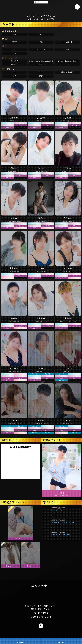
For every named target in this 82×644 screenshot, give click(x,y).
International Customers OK (41, 61)
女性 (41, 35)
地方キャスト (15, 65)
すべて (15, 42)
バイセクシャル (67, 42)
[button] (44, 469)
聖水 (41, 72)
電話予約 (20, 643)
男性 (15, 35)
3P (15, 76)
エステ (67, 65)
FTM (15, 53)
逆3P (41, 76)
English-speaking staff (68, 61)
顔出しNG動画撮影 (68, 72)
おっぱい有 (15, 61)
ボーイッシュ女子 (41, 50)
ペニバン (15, 72)
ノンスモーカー (41, 65)
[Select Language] (41, 2)
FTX (67, 50)
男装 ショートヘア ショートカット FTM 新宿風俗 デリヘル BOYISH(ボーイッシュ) (41, 9)
